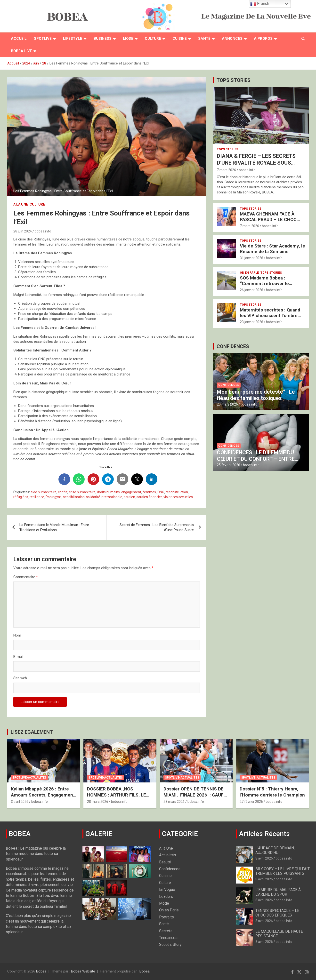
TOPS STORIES (234, 80)
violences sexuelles (178, 497)
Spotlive (43, 39)
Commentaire (26, 577)
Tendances (168, 938)
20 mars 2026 (227, 404)
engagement (131, 492)
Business (103, 39)
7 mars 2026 (226, 170)
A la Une (21, 204)
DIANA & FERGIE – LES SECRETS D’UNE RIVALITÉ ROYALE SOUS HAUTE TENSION (256, 163)
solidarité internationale (104, 497)
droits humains (108, 492)
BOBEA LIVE (21, 51)
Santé (204, 39)
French (260, 4)
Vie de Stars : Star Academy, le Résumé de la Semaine (272, 249)
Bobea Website (83, 971)
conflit (63, 492)
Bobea (41, 971)
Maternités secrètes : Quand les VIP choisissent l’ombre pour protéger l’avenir (270, 315)
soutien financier (149, 497)
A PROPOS (263, 39)
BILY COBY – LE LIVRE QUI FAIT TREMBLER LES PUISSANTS (283, 871)
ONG (161, 492)
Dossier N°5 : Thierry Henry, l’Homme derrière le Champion (272, 792)
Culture (153, 39)
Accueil (19, 39)
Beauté (165, 862)
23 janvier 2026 (251, 322)
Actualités (168, 855)
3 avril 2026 (20, 802)
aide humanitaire (44, 492)
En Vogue (167, 889)
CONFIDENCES (233, 346)
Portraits (166, 917)
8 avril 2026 (264, 858)
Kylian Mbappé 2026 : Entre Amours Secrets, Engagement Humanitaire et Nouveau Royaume (43, 798)
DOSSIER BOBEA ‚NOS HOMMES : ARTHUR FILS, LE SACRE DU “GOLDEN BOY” (117, 795)
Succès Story (170, 944)
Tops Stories (227, 149)
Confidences (229, 385)
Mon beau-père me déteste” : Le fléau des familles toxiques (256, 395)
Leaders (166, 896)
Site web (20, 678)
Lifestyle (73, 39)
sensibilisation (74, 497)
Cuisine (180, 39)
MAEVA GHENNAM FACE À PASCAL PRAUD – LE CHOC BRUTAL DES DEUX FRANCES (270, 219)
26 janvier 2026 (251, 290)
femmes (149, 492)
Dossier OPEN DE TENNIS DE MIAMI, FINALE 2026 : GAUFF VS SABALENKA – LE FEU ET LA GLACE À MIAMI (195, 798)
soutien (129, 497)
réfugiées (21, 497)
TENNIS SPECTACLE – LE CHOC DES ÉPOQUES (277, 913)
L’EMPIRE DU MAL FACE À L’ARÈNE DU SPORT (278, 892)
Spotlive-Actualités (29, 778)
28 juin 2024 (23, 231)
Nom (17, 635)
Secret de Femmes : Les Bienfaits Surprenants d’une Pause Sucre (157, 527)
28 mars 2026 (98, 802)
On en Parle (249, 273)
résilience (37, 497)
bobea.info (43, 231)
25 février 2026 (228, 465)
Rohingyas (54, 497)
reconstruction (177, 492)
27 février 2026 (251, 802)
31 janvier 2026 (251, 258)
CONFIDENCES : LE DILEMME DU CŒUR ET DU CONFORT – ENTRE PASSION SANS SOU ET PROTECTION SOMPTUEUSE (256, 462)
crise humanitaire (82, 492)
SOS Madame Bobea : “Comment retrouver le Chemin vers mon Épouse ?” (270, 283)
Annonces (232, 39)
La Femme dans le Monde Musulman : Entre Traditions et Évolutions (54, 527)
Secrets (166, 931)
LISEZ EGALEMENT (32, 732)
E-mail (18, 657)
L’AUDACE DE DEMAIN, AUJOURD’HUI (275, 850)
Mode (128, 39)
